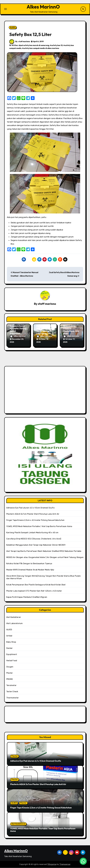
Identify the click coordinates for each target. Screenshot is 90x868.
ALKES (13, 28)
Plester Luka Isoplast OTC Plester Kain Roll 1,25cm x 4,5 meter (34, 591)
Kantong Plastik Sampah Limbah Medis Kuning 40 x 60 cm (44, 330)
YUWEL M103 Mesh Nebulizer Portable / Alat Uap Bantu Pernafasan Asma (39, 526)
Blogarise (52, 865)
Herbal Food (12, 661)
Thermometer (12, 698)
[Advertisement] (45, 391)
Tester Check (12, 692)
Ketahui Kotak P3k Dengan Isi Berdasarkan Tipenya (29, 564)
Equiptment (12, 654)
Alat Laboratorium (14, 623)
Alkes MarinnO (43, 7)
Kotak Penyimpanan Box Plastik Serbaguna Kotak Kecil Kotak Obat (36, 585)
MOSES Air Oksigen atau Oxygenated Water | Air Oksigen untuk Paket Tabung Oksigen (45, 557)
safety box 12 (57, 46)
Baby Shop (11, 642)
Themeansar (65, 865)
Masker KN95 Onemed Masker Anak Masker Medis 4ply (30, 570)
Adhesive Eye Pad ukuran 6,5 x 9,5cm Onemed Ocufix (30, 508)
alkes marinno (18, 337)
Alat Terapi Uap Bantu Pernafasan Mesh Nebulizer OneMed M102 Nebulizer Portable (44, 551)
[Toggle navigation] (6, 9)
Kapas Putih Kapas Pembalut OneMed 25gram (27, 597)
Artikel (9, 636)
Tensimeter (11, 685)
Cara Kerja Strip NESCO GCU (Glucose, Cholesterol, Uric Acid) (71, 329)
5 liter (15, 46)
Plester (9, 673)
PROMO (10, 679)
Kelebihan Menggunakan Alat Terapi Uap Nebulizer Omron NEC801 (36, 545)
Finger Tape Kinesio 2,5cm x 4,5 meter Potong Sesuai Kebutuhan (18, 329)
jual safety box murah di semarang (34, 46)
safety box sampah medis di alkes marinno (41, 49)
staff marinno (24, 42)
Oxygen (10, 667)
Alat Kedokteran (14, 617)
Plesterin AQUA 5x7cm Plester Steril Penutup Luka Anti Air (33, 514)
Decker (9, 648)
